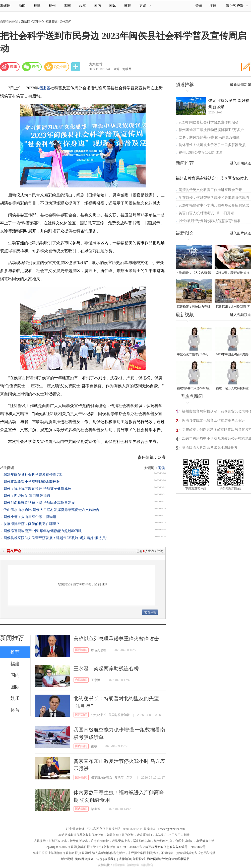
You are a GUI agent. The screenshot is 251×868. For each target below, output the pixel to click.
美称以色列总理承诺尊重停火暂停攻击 (116, 639)
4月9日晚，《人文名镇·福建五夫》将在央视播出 (194, 273)
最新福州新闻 (240, 85)
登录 (97, 584)
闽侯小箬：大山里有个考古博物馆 (30, 517)
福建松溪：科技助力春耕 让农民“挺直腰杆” (194, 307)
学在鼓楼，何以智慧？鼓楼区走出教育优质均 (214, 198)
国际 (112, 6)
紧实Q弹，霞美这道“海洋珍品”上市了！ (233, 273)
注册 (213, 6)
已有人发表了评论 (150, 551)
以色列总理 (99, 650)
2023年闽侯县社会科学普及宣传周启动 (33, 475)
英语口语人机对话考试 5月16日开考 (206, 213)
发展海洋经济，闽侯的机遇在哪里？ (32, 524)
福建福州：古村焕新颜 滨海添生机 (233, 307)
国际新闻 (81, 650)
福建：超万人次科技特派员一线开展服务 (232, 389)
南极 (94, 746)
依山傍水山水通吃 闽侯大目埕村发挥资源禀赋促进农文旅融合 (51, 510)
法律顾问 (125, 859)
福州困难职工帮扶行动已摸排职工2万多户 (211, 130)
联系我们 (110, 859)
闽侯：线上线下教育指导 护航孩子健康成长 (37, 489)
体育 (15, 710)
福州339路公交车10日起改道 (201, 152)
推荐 (128, 6)
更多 (145, 6)
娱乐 (15, 698)
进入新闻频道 (240, 163)
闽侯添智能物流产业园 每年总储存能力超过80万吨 (43, 531)
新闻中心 (38, 22)
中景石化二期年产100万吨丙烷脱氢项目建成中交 (194, 355)
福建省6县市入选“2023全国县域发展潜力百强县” (193, 389)
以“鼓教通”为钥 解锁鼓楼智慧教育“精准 (210, 221)
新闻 (22, 6)
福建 (37, 6)
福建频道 (52, 22)
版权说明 (67, 859)
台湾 (82, 6)
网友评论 (14, 551)
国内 (97, 6)
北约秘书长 (99, 715)
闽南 (67, 6)
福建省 (44, 88)
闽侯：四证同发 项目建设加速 (27, 496)
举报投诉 (139, 859)
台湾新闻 (81, 680)
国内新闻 (81, 746)
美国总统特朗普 (119, 715)
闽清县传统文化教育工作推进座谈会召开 (210, 190)
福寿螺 (96, 809)
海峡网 (5, 6)
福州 (52, 6)
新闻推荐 (12, 638)
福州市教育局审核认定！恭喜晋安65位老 (212, 178)
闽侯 (161, 468)
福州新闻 (65, 22)
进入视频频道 (240, 315)
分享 (76, 67)
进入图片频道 (240, 233)
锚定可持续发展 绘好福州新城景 (229, 104)
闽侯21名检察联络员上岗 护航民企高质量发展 (39, 503)
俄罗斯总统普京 (102, 778)
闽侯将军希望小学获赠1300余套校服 (32, 482)
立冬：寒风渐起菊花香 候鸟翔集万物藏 (209, 137)
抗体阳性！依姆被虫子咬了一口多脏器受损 (212, 145)
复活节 (119, 778)
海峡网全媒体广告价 (89, 859)
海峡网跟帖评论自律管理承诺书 (168, 859)
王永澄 (96, 680)
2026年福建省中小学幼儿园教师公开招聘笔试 (214, 205)
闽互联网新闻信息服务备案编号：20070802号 (175, 847)
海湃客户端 (237, 6)
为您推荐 (96, 64)
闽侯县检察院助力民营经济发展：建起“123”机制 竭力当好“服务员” (55, 538)
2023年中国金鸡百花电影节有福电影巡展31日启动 (232, 355)
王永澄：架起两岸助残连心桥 (106, 669)
